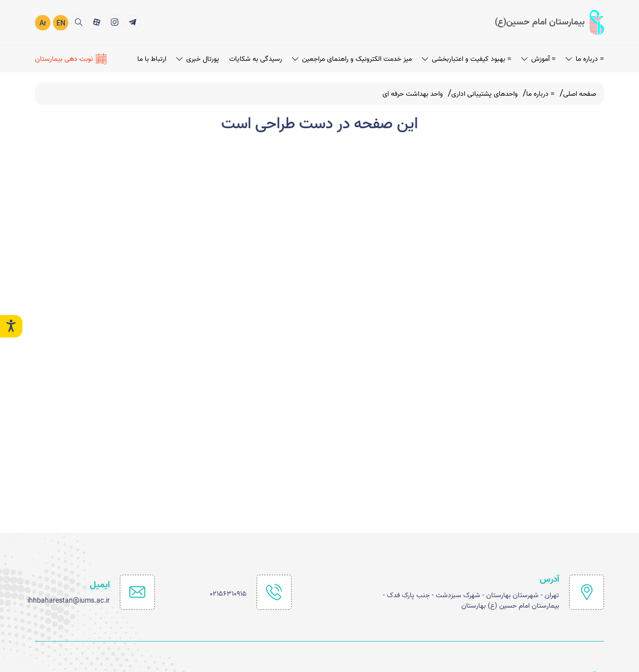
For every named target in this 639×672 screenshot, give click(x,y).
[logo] (549, 22)
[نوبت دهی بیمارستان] (71, 58)
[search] (79, 22)
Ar (43, 23)
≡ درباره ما (585, 59)
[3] (97, 22)
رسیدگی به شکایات (256, 59)
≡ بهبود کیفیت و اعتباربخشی (467, 59)
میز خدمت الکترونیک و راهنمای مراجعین (352, 59)
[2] (115, 22)
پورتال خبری (198, 59)
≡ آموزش (538, 59)
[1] (133, 22)
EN (61, 23)
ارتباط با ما (152, 59)
